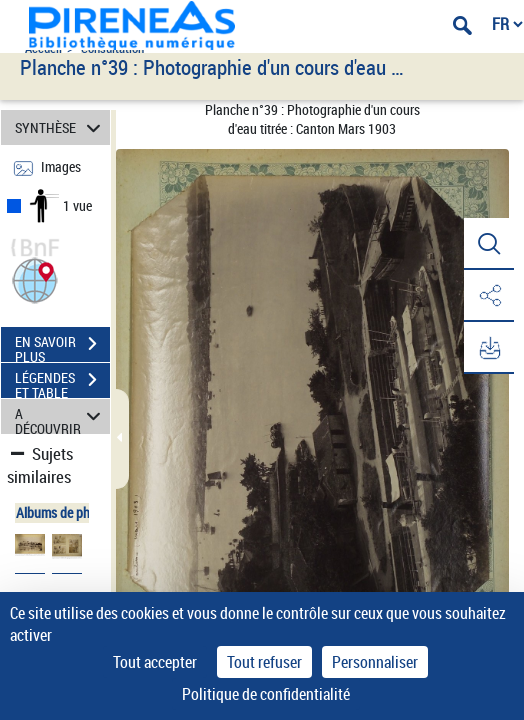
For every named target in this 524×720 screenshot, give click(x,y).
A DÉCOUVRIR (61, 416)
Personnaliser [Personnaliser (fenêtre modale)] (375, 662)
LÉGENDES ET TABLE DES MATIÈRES (62, 382)
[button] (35, 278)
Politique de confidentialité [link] (266, 694)
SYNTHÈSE (61, 127)
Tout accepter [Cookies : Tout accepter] (155, 662)
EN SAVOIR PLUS (62, 346)
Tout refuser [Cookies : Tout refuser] (264, 662)
